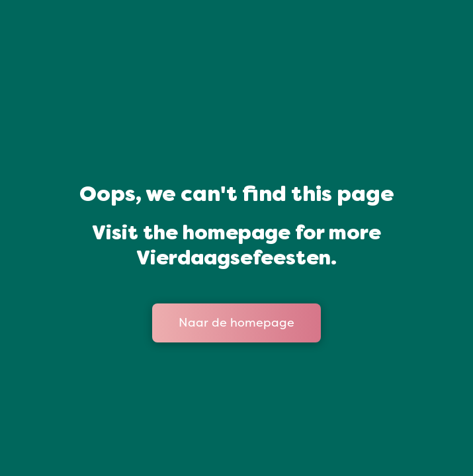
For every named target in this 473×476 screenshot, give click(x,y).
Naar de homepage (236, 323)
